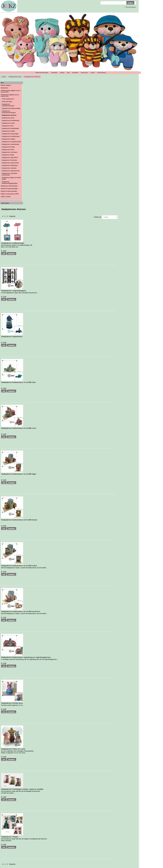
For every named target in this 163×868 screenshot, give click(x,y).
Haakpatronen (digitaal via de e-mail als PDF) (10, 96)
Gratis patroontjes (7, 102)
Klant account (84, 73)
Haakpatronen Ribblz (8, 155)
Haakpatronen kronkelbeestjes (11, 136)
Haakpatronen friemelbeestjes (11, 121)
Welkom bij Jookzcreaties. (42, 73)
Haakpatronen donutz (8, 118)
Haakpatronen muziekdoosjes (10, 144)
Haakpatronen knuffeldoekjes (10, 128)
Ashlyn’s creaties (6, 197)
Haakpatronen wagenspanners (11, 171)
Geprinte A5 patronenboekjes (9, 189)
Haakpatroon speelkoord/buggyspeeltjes (10, 183)
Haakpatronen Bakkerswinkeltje (11, 108)
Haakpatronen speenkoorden (10, 163)
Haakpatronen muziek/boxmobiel (11, 142)
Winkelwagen (130, 7)
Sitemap (62, 73)
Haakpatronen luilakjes (8, 139)
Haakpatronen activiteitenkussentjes (8, 105)
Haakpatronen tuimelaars (9, 168)
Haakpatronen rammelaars (10, 152)
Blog (68, 73)
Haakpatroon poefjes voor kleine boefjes (11, 178)
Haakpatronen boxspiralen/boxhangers (9, 112)
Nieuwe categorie (6, 85)
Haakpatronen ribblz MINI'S (10, 158)
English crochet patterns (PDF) (10, 194)
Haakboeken (4, 88)
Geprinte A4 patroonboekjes (9, 191)
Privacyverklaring (102, 73)
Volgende (12, 216)
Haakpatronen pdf (15, 77)
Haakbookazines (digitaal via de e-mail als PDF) (11, 91)
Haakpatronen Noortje (8, 147)
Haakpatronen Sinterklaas (9, 160)
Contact (93, 73)
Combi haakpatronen (8, 99)
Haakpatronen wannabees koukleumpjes (9, 174)
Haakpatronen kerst (8, 126)
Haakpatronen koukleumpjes (10, 134)
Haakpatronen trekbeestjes (10, 165)
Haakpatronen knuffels (8, 131)
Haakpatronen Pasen (8, 150)
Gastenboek (54, 73)
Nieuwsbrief (75, 73)
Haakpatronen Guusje (8, 123)
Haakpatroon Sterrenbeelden (9, 186)
